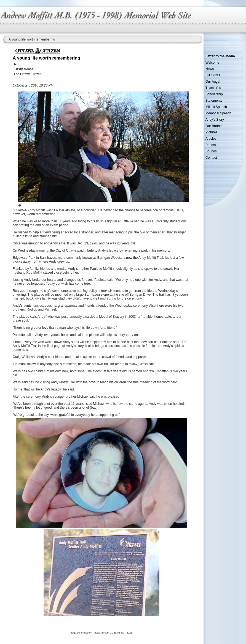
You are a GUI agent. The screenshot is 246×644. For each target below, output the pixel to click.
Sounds (211, 151)
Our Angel (213, 82)
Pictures (211, 132)
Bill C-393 (213, 75)
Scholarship (214, 94)
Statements (214, 101)
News (210, 69)
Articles (211, 139)
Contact (211, 158)
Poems (211, 145)
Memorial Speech (218, 113)
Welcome (212, 63)
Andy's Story (215, 120)
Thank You (213, 88)
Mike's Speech (216, 107)
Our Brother (214, 126)
